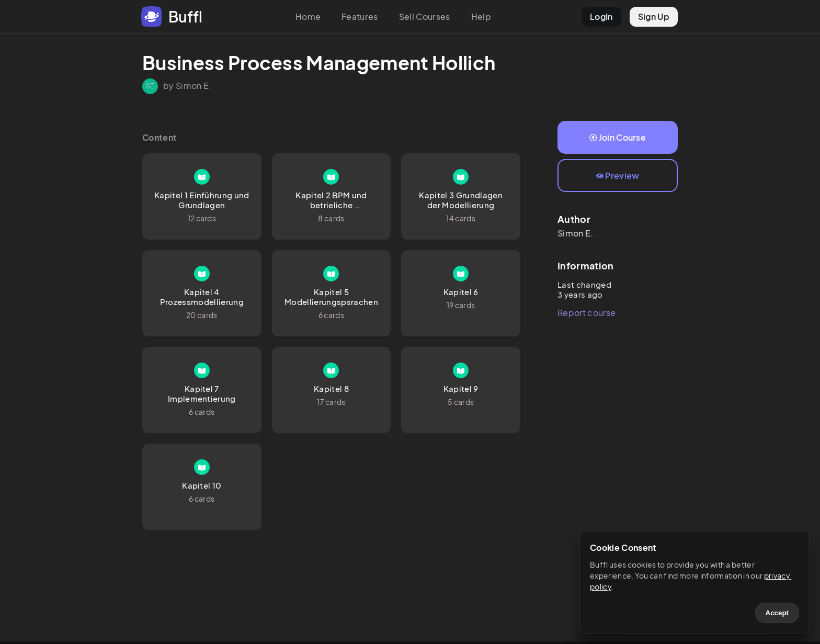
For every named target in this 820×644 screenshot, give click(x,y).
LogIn (601, 16)
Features (360, 16)
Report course (586, 313)
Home (308, 16)
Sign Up (654, 16)
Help (481, 16)
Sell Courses (425, 16)
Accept (777, 613)
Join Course (618, 137)
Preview (618, 176)
